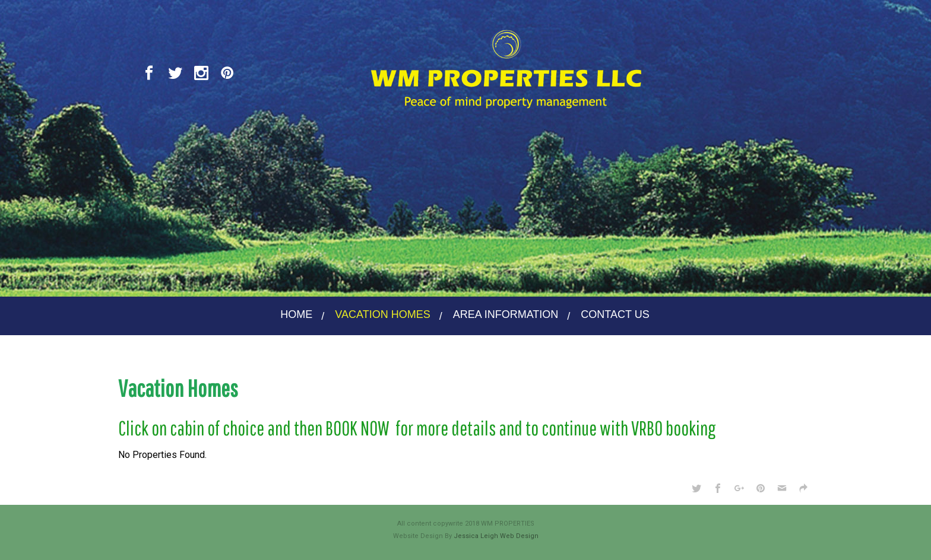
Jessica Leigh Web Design (496, 536)
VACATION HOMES (382, 314)
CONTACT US (615, 314)
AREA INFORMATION (506, 314)
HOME (296, 314)
